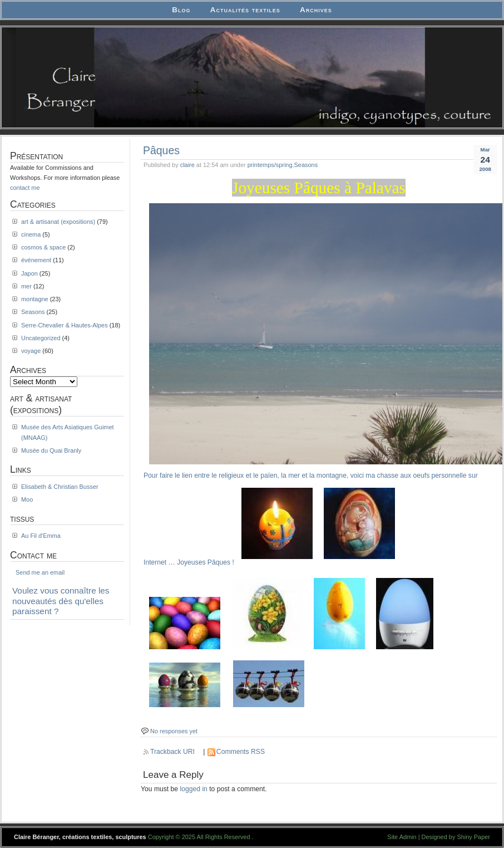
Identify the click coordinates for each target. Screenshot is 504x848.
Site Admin (402, 837)
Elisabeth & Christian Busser (60, 487)
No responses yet (174, 731)
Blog (181, 10)
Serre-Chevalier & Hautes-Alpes (65, 325)
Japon (29, 273)
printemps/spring (270, 165)
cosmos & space (43, 247)
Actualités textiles (245, 10)
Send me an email (40, 572)
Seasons (306, 165)
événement (36, 260)
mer (26, 286)
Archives (316, 10)
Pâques (161, 150)
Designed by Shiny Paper (456, 837)
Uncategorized (41, 338)
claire (187, 165)
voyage (31, 351)
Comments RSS (241, 752)
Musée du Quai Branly (51, 450)
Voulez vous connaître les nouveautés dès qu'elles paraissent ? (61, 601)
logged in (194, 789)
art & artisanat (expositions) (58, 222)
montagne (35, 299)
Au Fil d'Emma (41, 536)
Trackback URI (172, 752)
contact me (25, 188)
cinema (31, 234)
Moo (27, 499)
